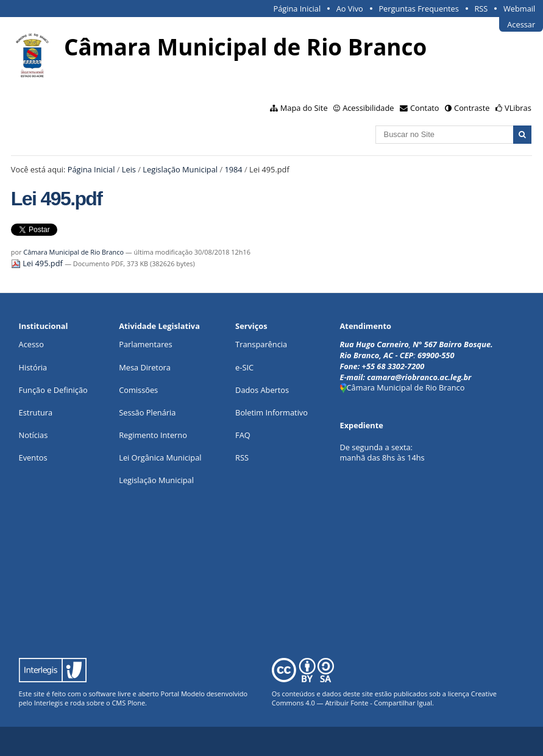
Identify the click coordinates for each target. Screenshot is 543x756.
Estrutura (36, 412)
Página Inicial (297, 9)
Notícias (34, 435)
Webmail (519, 9)
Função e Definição (53, 390)
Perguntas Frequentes (418, 9)
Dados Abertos (262, 390)
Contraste (472, 108)
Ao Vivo (350, 9)
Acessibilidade (368, 108)
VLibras (518, 108)
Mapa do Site (304, 108)
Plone (136, 703)
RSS (481, 9)
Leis (129, 169)
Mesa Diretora (145, 367)
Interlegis (48, 703)
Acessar (521, 24)
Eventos (33, 457)
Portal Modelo (183, 694)
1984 (233, 169)
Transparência (261, 344)
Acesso (31, 344)
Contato (425, 108)
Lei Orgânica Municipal (160, 457)
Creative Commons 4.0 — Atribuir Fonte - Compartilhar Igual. (384, 698)
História (33, 367)
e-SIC (244, 367)
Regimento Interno (153, 435)
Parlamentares (145, 344)
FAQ (243, 435)
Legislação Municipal (180, 169)
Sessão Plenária (147, 412)
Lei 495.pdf (38, 263)
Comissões (138, 390)
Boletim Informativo (271, 412)
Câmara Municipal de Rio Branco (73, 252)
